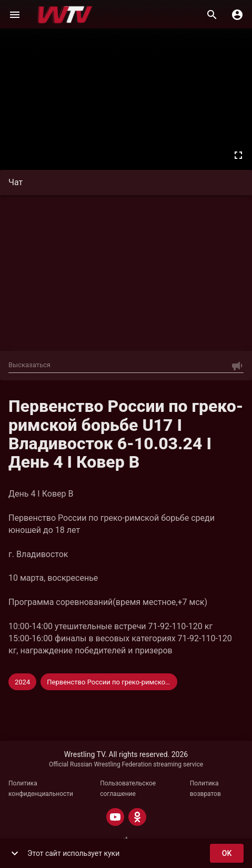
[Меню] (15, 15)
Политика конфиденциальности (41, 789)
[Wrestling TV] (65, 15)
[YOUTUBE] (115, 817)
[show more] (15, 853)
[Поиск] (212, 15)
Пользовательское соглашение (128, 789)
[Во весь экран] (238, 155)
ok (227, 854)
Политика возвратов (205, 789)
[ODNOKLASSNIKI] (137, 817)
